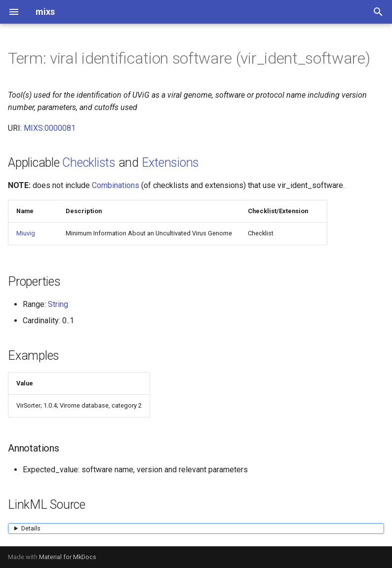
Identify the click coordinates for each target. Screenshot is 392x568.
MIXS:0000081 (50, 128)
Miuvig (26, 233)
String (58, 304)
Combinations (116, 185)
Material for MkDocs (68, 557)
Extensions (171, 163)
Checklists (89, 163)
